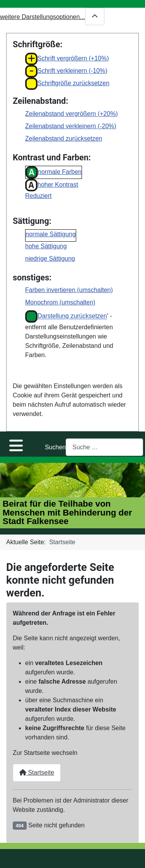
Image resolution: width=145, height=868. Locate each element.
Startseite (37, 773)
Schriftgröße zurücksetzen (67, 84)
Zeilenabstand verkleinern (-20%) (71, 126)
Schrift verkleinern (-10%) (66, 71)
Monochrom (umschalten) (60, 302)
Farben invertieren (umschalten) (69, 290)
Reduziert (38, 196)
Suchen (55, 447)
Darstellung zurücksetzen (66, 316)
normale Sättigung (51, 234)
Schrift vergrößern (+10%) (67, 59)
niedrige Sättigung (50, 259)
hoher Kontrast (52, 185)
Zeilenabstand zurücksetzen (64, 138)
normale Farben (54, 172)
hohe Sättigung (46, 246)
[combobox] (104, 447)
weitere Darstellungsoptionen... (52, 16)
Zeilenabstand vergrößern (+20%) (72, 114)
